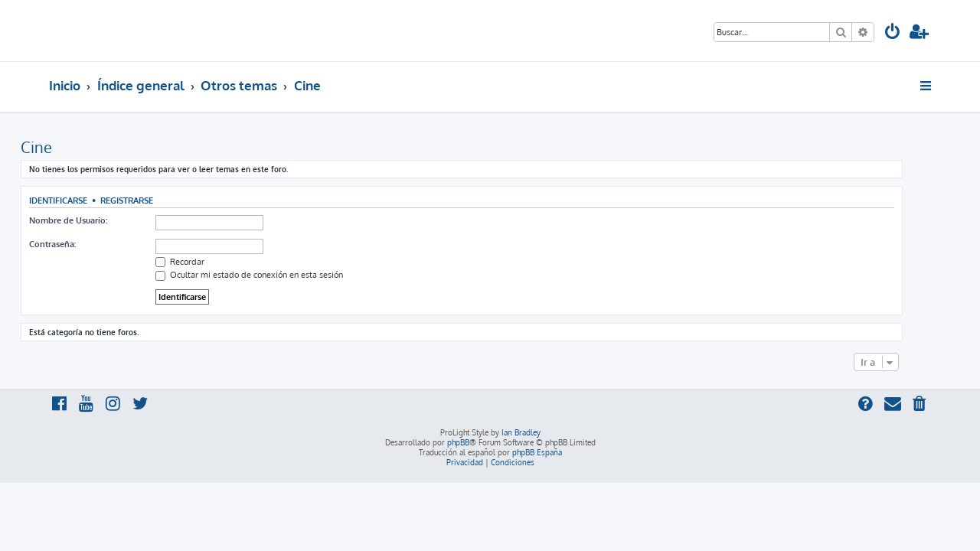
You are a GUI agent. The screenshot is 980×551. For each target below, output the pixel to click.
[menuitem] (893, 33)
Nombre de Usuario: (96, 220)
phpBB (458, 442)
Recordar (208, 262)
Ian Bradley (521, 432)
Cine (65, 147)
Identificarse (87, 200)
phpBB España (537, 452)
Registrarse (155, 200)
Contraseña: (81, 244)
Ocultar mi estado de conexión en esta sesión (278, 275)
